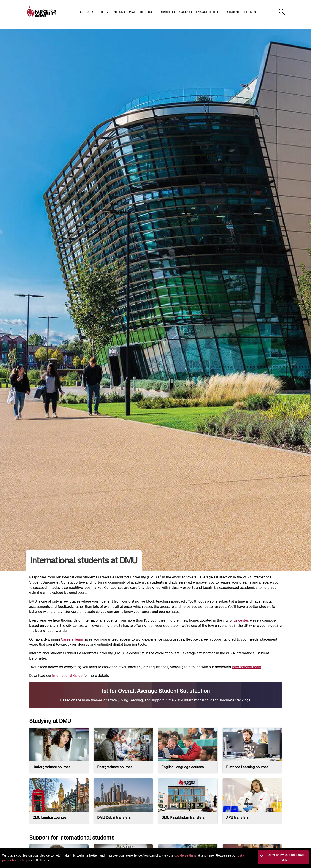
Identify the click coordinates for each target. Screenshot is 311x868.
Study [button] (103, 12)
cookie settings (185, 855)
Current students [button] (241, 12)
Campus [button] (185, 12)
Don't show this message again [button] (286, 857)
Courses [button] (87, 12)
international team (247, 667)
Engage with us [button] (209, 12)
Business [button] (167, 12)
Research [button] (148, 12)
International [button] (124, 12)
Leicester (241, 620)
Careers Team (72, 639)
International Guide (67, 676)
